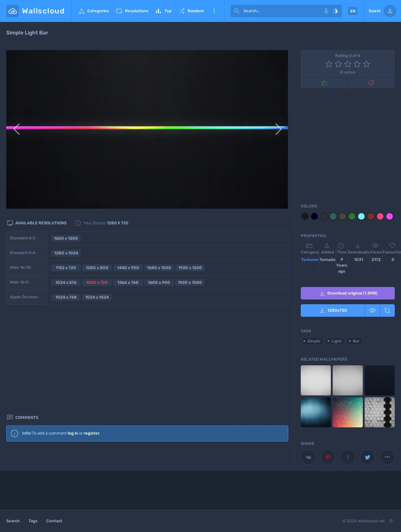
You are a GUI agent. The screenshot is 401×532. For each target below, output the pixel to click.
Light (337, 341)
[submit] (237, 11)
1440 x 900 (128, 268)
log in (73, 328)
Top (163, 11)
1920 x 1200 (190, 268)
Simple (314, 341)
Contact (54, 521)
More (214, 11)
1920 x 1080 (190, 282)
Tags (33, 521)
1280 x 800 (97, 268)
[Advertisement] (147, 392)
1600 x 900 (159, 282)
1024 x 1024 (97, 297)
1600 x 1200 (66, 238)
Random (191, 11)
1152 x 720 (66, 268)
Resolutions (132, 11)
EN (353, 11)
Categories (93, 11)
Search (13, 521)
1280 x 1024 (66, 253)
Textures (310, 260)
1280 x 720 (97, 282)
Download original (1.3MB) (348, 294)
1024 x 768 (66, 297)
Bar (356, 341)
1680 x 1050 (159, 268)
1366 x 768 (128, 282)
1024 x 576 (66, 282)
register (91, 328)
